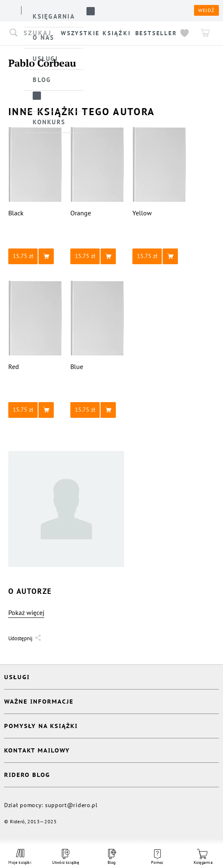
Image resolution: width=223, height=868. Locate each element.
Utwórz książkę (66, 857)
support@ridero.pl (71, 805)
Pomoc (157, 857)
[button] (35, 256)
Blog (111, 857)
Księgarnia (203, 857)
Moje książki (20, 857)
